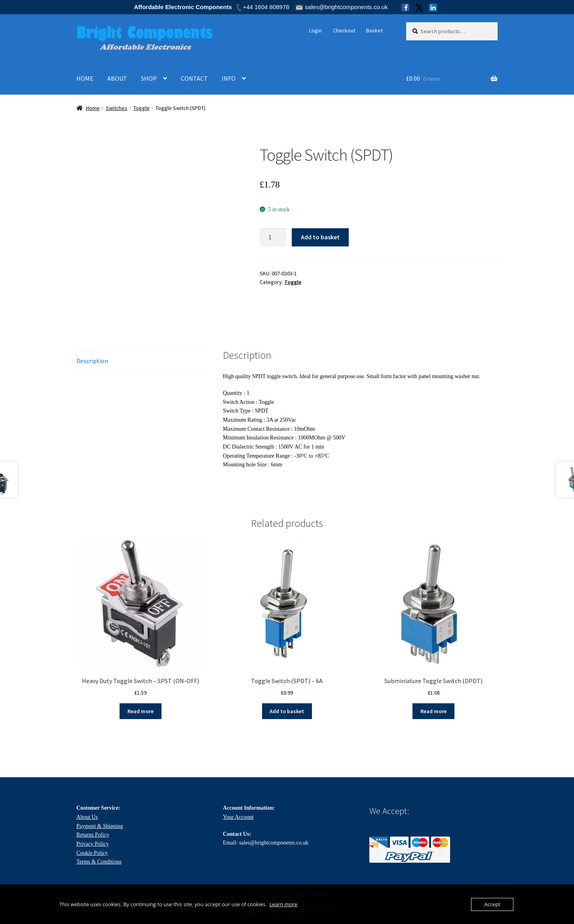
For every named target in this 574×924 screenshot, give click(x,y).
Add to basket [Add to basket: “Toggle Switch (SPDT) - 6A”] (287, 711)
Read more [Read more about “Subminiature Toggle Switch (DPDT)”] (433, 711)
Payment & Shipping (100, 826)
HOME (85, 78)
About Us (87, 817)
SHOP (149, 78)
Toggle (142, 108)
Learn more (283, 904)
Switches (117, 108)
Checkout (344, 30)
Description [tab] (92, 361)
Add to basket (320, 237)
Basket (374, 30)
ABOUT (117, 78)
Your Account (238, 817)
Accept (492, 904)
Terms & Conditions (99, 862)
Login (316, 30)
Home (93, 108)
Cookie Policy (92, 853)
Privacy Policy (93, 844)
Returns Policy (93, 835)
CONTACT (194, 78)
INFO (229, 78)
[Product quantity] (273, 237)
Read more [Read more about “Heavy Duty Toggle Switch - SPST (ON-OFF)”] (141, 711)
